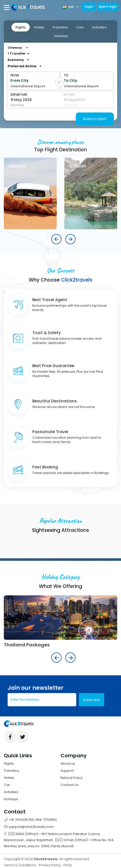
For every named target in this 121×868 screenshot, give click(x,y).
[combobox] (23, 66)
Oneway (15, 48)
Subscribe (92, 700)
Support (67, 771)
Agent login (108, 6)
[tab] (21, 27)
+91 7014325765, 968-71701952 (31, 820)
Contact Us (70, 785)
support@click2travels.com (29, 827)
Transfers (60, 27)
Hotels (39, 27)
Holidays (61, 36)
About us (68, 764)
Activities (99, 27)
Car (7, 785)
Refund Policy (72, 778)
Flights (21, 27)
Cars (80, 27)
